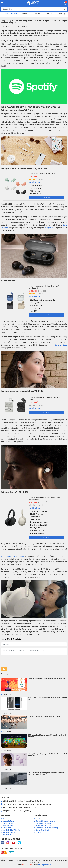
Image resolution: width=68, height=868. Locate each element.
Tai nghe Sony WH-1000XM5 (12, 556)
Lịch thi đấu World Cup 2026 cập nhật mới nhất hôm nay (47, 679)
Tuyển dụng (49, 14)
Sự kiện (24, 14)
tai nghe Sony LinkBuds (57, 345)
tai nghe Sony (50, 228)
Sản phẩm (5, 815)
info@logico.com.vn (44, 865)
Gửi (4, 669)
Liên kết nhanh (41, 815)
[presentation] (17, 661)
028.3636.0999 (27, 865)
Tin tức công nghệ (10, 14)
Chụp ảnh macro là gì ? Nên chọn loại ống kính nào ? (45, 716)
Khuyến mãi (36, 14)
